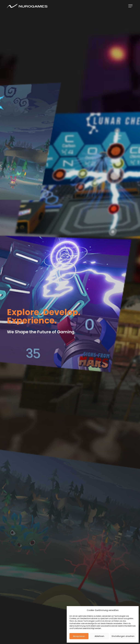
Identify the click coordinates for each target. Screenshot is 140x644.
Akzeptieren (79, 636)
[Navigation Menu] (131, 6)
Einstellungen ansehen (123, 636)
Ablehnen (99, 636)
